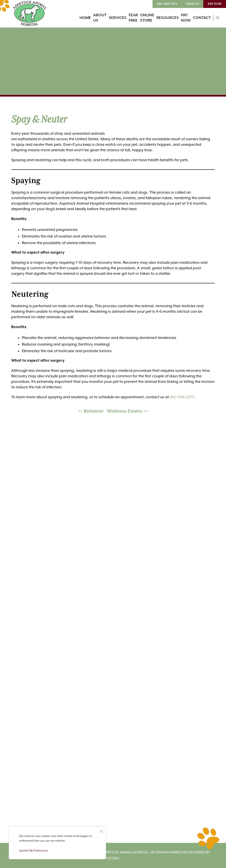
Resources (168, 18)
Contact (202, 18)
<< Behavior (91, 411)
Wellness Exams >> (128, 411)
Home (85, 18)
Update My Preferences (34, 851)
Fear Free (133, 18)
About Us (100, 18)
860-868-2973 (167, 4)
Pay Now (215, 4)
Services (118, 18)
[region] (57, 843)
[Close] (101, 830)
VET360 (113, 858)
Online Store (147, 18)
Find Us (192, 4)
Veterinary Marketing (169, 852)
